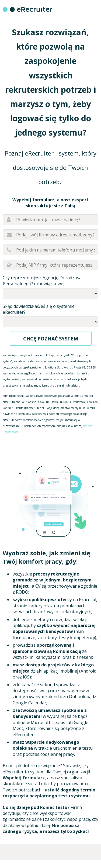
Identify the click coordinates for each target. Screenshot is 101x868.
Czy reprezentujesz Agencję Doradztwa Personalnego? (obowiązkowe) (42, 281)
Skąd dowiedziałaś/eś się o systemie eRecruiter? (39, 309)
